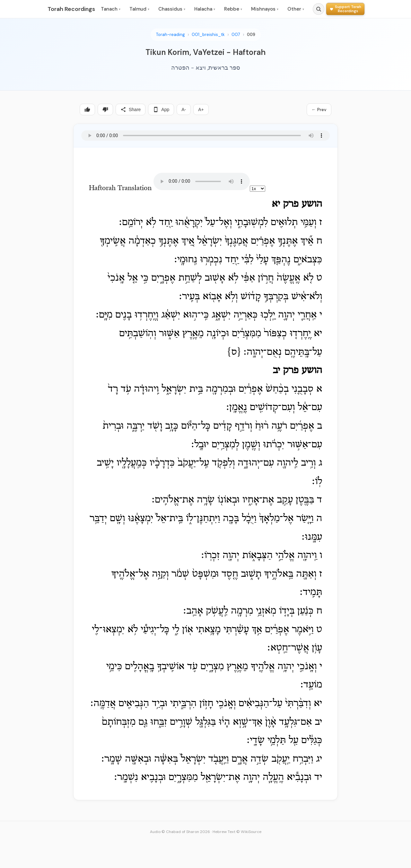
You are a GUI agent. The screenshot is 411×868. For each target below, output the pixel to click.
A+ (201, 110)
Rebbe (233, 9)
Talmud (139, 9)
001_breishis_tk (208, 35)
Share (131, 110)
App (161, 110)
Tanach (111, 9)
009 (251, 35)
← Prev (319, 110)
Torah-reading (171, 35)
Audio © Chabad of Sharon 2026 (180, 832)
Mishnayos (265, 9)
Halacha (205, 9)
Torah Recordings (71, 9)
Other (296, 9)
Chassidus (172, 9)
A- (184, 110)
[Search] (319, 9)
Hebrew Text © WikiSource (237, 832)
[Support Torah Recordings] (345, 9)
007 (236, 35)
